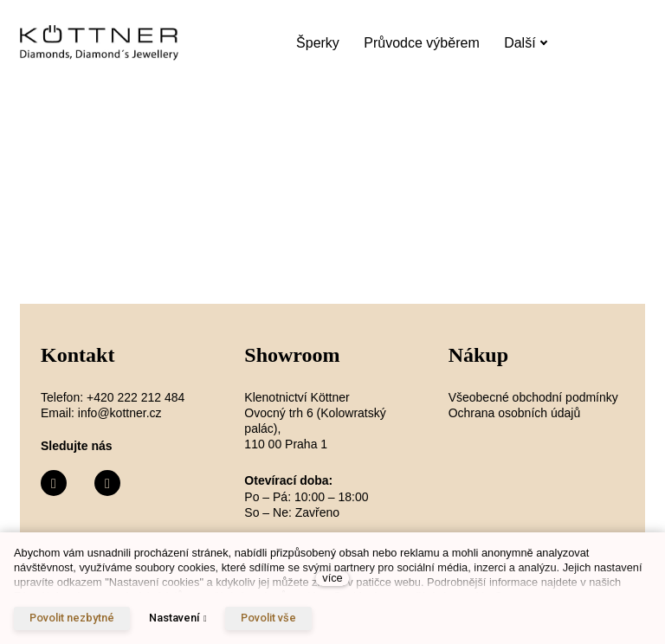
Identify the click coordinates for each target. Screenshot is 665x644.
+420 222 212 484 (136, 397)
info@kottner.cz (120, 413)
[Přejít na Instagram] (107, 483)
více (332, 578)
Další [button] (526, 43)
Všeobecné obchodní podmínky (533, 397)
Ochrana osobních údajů (515, 413)
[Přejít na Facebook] (54, 483)
